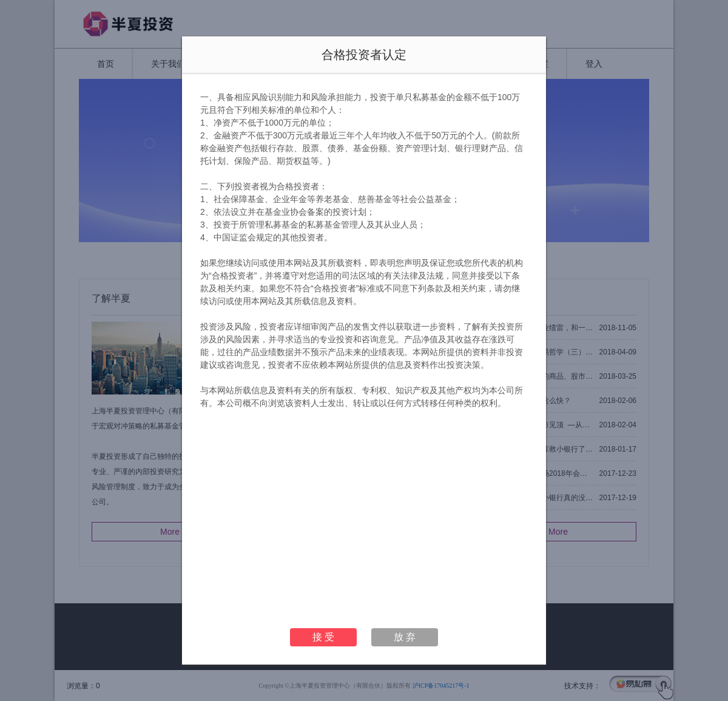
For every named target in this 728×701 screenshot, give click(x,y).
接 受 (323, 637)
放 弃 (405, 637)
